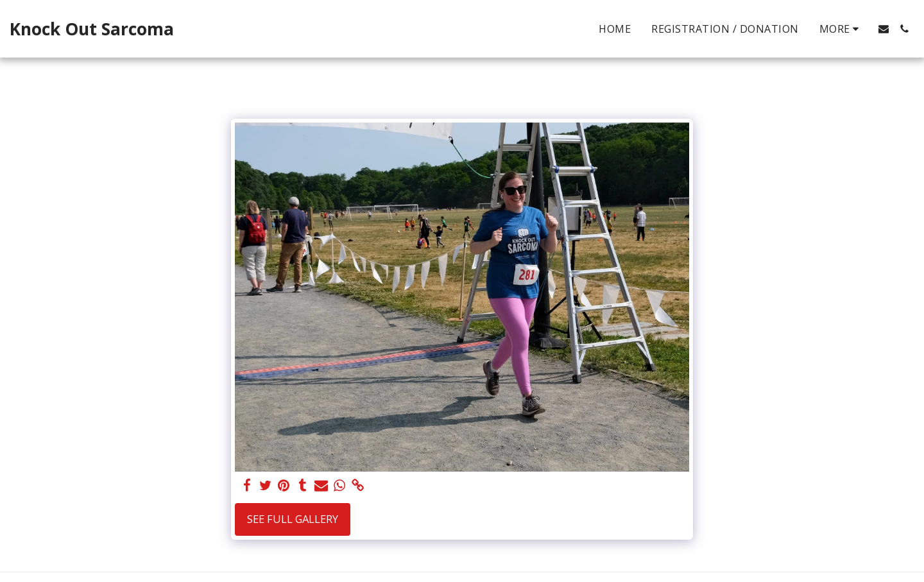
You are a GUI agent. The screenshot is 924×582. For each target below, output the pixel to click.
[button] (884, 29)
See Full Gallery (293, 519)
